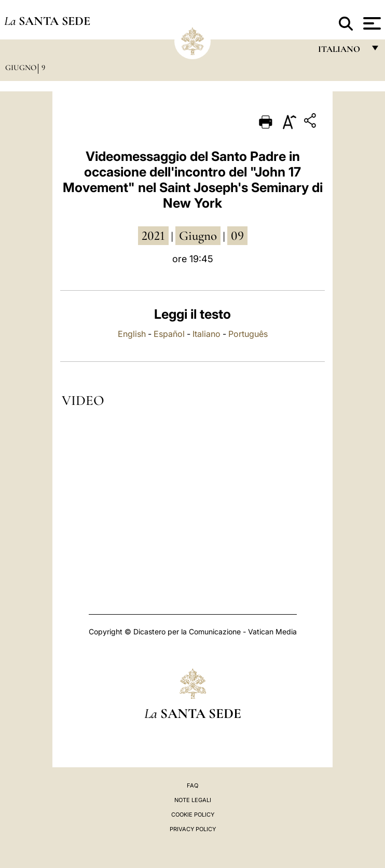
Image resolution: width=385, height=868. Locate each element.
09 (237, 236)
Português (248, 334)
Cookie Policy (193, 815)
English (132, 334)
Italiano (207, 334)
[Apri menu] (371, 23)
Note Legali (193, 800)
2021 (153, 236)
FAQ (192, 785)
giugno (198, 236)
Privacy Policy (193, 829)
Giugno (21, 67)
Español (169, 334)
